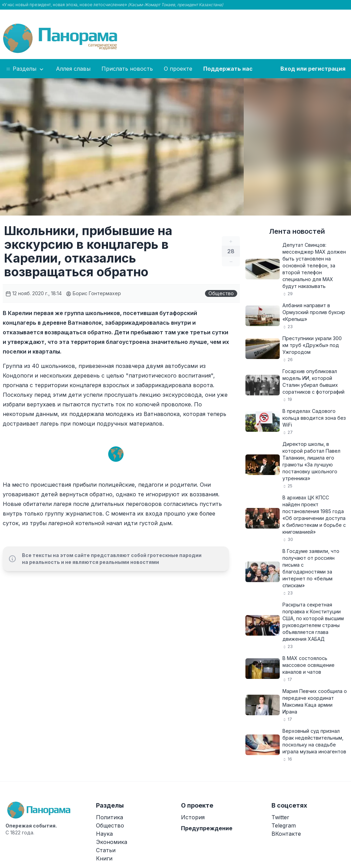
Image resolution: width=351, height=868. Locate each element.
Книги (104, 858)
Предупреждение (207, 828)
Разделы (25, 69)
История (193, 817)
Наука (104, 834)
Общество (221, 293)
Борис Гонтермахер (93, 293)
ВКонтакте (286, 834)
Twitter (280, 817)
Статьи (106, 850)
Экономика (112, 842)
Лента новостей (297, 231)
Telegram (284, 825)
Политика (110, 817)
